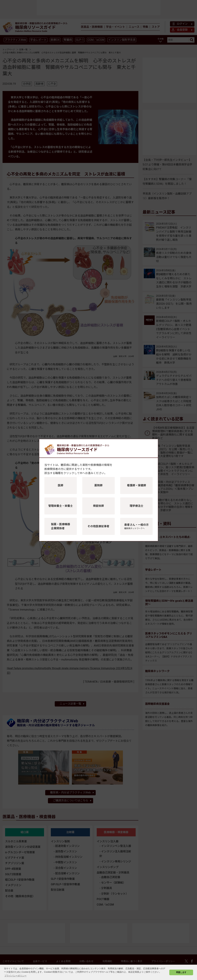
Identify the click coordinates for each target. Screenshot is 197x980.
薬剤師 (98, 485)
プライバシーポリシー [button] (15, 976)
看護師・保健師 (136, 485)
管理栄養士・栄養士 (61, 506)
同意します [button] (181, 972)
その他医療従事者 (98, 526)
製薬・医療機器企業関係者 (61, 526)
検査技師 (98, 506)
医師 (61, 485)
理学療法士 (136, 506)
